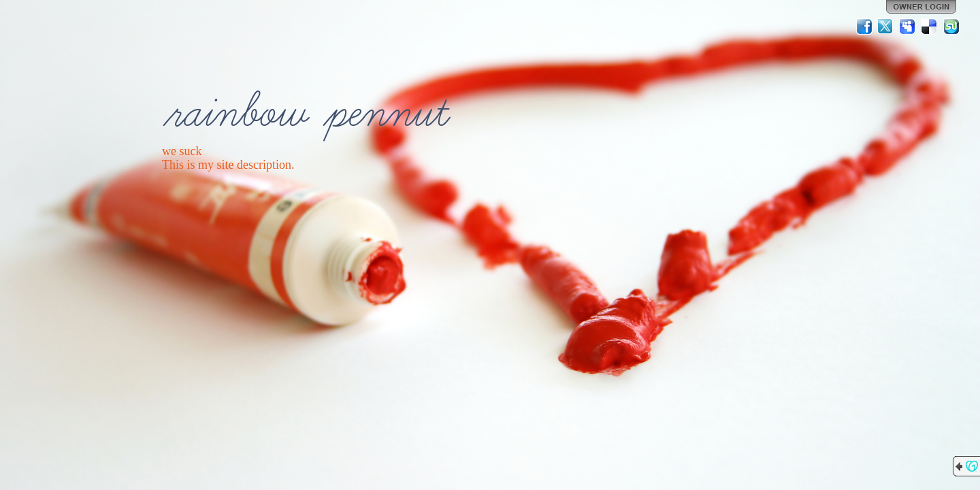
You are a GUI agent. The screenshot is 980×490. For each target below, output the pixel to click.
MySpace (908, 27)
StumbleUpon (951, 27)
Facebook (864, 27)
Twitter (886, 27)
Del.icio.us (930, 27)
